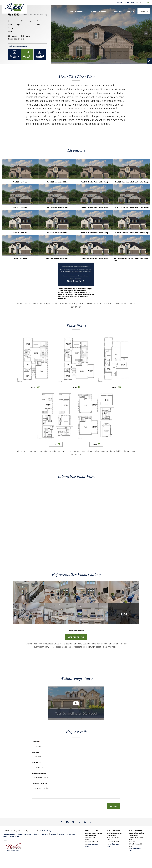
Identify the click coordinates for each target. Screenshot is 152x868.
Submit (114, 806)
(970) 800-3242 (114, 844)
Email (87, 846)
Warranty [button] (130, 11)
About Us (36, 834)
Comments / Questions (40, 784)
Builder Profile (14, 836)
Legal (5, 836)
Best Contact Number (40, 773)
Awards (120, 2)
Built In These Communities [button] (18, 46)
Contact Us (144, 11)
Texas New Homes (9, 834)
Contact (61, 834)
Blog (132, 2)
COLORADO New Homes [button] (99, 11)
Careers (126, 2)
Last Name (36, 752)
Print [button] (36, 387)
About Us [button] (117, 11)
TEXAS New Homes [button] (76, 11)
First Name (36, 742)
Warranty (45, 834)
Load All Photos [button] (76, 637)
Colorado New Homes (24, 834)
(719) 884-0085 (136, 848)
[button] (146, 33)
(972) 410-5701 (93, 844)
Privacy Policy (71, 834)
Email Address (37, 763)
